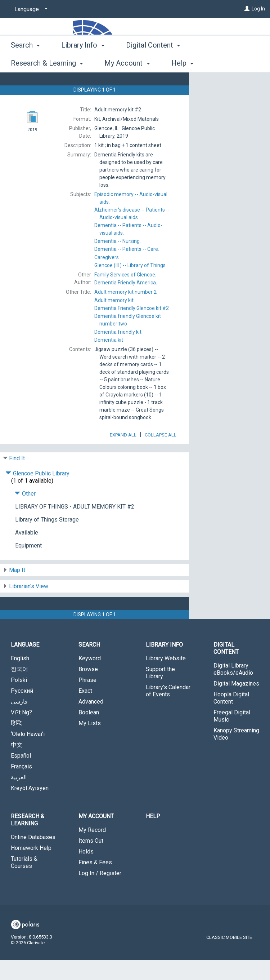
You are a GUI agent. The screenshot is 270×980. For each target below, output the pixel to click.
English (20, 679)
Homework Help (31, 868)
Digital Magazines (236, 704)
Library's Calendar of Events (168, 711)
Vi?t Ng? (21, 733)
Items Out (91, 861)
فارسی (19, 722)
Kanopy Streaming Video (236, 754)
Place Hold (221, 84)
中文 (17, 765)
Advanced (91, 722)
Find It (17, 478)
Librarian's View (29, 606)
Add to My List (229, 99)
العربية (19, 797)
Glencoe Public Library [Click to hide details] (37, 494)
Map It (17, 590)
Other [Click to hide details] (25, 514)
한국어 (19, 689)
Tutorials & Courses (24, 883)
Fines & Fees (95, 883)
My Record (92, 850)
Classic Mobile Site (229, 957)
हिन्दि (16, 743)
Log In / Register (100, 893)
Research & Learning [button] (28, 840)
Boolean (89, 733)
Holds (86, 872)
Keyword (90, 679)
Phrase (87, 700)
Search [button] (25, 62)
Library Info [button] (83, 62)
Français (21, 787)
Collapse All (161, 455)
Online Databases (33, 857)
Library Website (166, 679)
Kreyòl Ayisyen (30, 808)
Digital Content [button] (153, 62)
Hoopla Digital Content (231, 718)
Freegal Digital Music (232, 736)
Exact (85, 711)
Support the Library (160, 693)
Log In (258, 9)
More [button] (216, 63)
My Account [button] (96, 836)
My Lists (90, 743)
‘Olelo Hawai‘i (28, 754)
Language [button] (25, 665)
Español (21, 776)
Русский (22, 711)
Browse (88, 689)
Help (153, 836)
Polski (19, 700)
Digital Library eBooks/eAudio (233, 689)
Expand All (123, 455)
